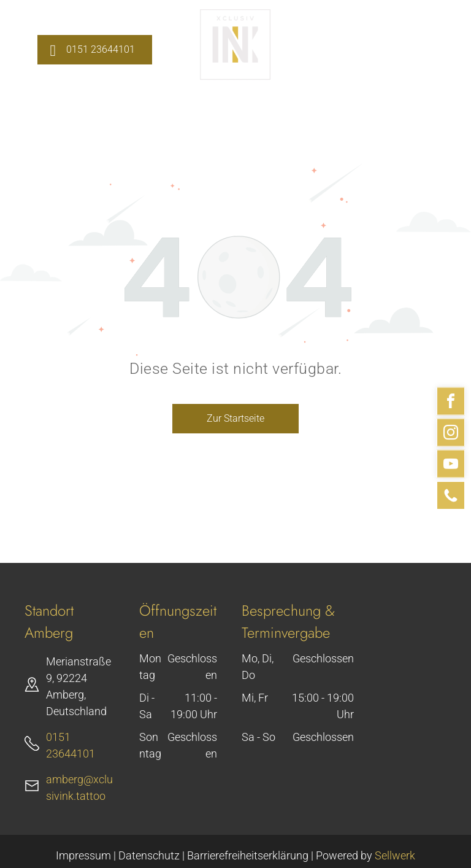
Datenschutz (149, 855)
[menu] (444, 45)
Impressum (83, 855)
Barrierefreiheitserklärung (248, 855)
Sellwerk (395, 855)
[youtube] (451, 466)
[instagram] (451, 434)
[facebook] (451, 403)
